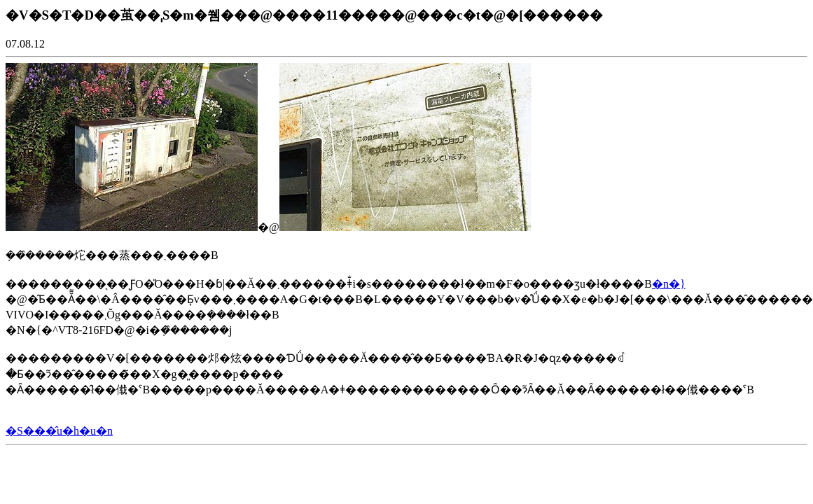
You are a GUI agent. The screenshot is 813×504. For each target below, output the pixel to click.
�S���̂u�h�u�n (59, 431)
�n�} (669, 284)
